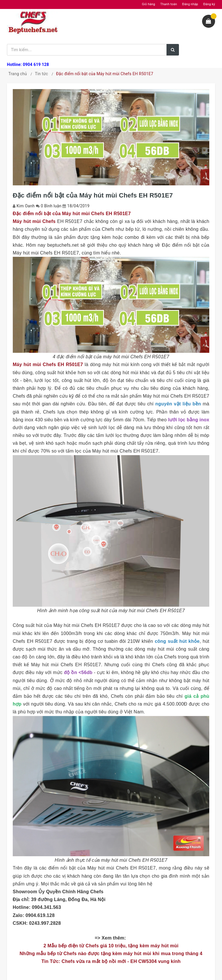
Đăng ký (209, 4)
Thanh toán (169, 4)
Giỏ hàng (148, 4)
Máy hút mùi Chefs (34, 221)
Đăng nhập (190, 4)
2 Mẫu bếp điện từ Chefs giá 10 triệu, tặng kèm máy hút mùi (111, 946)
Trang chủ (18, 74)
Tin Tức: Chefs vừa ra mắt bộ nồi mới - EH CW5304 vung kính (111, 961)
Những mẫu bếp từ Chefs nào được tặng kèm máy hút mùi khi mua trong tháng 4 (111, 954)
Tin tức (41, 74)
